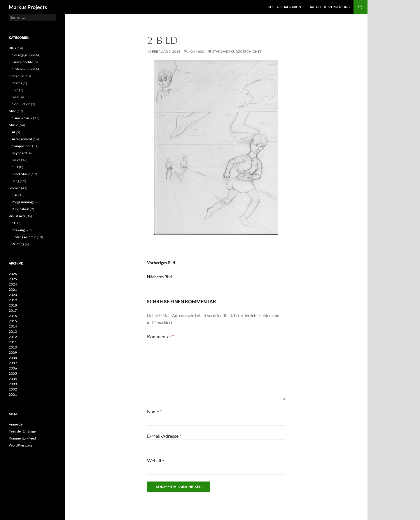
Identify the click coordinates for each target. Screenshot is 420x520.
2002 (13, 389)
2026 (13, 274)
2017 (13, 310)
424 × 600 (196, 51)
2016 (13, 316)
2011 (13, 342)
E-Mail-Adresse (164, 436)
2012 (13, 337)
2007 (13, 363)
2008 (13, 358)
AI (13, 132)
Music (13, 125)
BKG (12, 48)
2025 (13, 279)
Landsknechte (22, 62)
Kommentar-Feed (22, 438)
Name (154, 411)
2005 (13, 373)
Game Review (22, 118)
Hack (16, 195)
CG (14, 223)
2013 (13, 331)
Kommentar (160, 336)
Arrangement (22, 139)
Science (15, 188)
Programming (22, 202)
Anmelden (17, 424)
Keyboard (19, 153)
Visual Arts (17, 216)
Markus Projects (28, 7)
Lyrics (16, 160)
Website (155, 460)
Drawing (18, 230)
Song (15, 181)
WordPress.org (20, 445)
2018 (13, 305)
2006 (13, 368)
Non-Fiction (21, 104)
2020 (13, 295)
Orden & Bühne (24, 69)
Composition (22, 146)
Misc (12, 111)
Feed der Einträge (22, 431)
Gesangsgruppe (24, 55)
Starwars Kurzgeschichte (237, 51)
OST (15, 167)
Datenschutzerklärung (329, 7)
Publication (20, 209)
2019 (13, 300)
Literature (16, 76)
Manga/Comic (25, 237)
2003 (13, 384)
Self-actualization (285, 7)
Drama (17, 83)
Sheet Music (21, 174)
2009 (13, 352)
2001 (13, 394)
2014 (13, 326)
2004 (13, 379)
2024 (13, 284)
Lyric (15, 97)
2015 (13, 321)
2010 (13, 347)
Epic (15, 90)
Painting (18, 244)
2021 (13, 289)
